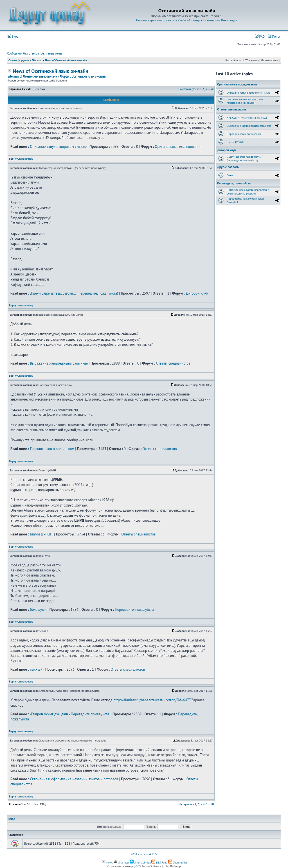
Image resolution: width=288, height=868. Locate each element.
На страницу (186, 89)
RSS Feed (159, 863)
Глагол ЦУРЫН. (41, 534)
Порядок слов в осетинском (52, 449)
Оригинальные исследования (178, 147)
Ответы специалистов (173, 363)
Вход (13, 37)
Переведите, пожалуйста (134, 610)
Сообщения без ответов (23, 53)
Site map (37, 60)
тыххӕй (36, 669)
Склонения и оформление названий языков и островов (74, 779)
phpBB (135, 866)
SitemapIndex (140, 863)
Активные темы (52, 53)
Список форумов (19, 60)
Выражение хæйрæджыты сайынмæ (59, 363)
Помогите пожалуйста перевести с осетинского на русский (248, 192)
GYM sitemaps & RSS (144, 854)
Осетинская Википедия (220, 20)
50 (212, 89)
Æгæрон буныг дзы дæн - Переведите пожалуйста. (70, 714)
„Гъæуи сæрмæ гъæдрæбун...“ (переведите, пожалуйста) (74, 293)
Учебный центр (189, 20)
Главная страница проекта (155, 20)
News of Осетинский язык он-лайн (66, 60)
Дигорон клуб (197, 293)
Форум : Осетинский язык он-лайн (83, 76)
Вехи (230, 175)
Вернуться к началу (21, 159)
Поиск (274, 37)
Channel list (178, 863)
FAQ (260, 37)
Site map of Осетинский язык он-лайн (32, 76)
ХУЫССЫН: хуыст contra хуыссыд (247, 118)
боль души (38, 610)
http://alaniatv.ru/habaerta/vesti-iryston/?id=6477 (152, 700)
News (107, 863)
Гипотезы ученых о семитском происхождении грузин (245, 101)
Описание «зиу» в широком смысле (58, 147)
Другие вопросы (228, 167)
